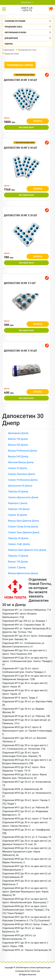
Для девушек (11, 38)
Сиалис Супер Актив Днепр (23, 527)
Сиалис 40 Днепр (18, 515)
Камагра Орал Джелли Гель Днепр (27, 550)
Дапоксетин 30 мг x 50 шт (21, 80)
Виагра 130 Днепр (18, 562)
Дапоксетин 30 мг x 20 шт (21, 215)
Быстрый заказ (26, 127)
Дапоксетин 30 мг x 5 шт (20, 283)
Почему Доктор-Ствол (27, 50)
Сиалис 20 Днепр (18, 468)
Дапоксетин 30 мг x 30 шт (21, 148)
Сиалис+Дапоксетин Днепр (23, 497)
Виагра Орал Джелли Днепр (23, 521)
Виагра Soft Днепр (18, 456)
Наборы (9, 44)
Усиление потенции (15, 21)
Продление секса (13, 27)
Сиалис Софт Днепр (19, 544)
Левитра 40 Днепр (18, 492)
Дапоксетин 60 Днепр (20, 486)
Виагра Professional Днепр (23, 451)
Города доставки (12, 54)
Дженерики (9, 50)
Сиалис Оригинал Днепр (21, 474)
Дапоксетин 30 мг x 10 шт (21, 351)
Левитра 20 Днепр (18, 538)
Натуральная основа (15, 32)
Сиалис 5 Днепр (17, 567)
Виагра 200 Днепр (18, 445)
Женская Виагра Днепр (21, 462)
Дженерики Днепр (18, 433)
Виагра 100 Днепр (18, 439)
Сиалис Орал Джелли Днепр (24, 532)
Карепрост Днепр (18, 503)
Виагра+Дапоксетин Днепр (23, 573)
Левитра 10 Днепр (18, 556)
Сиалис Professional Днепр (23, 480)
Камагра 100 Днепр (19, 509)
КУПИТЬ (38, 121)
